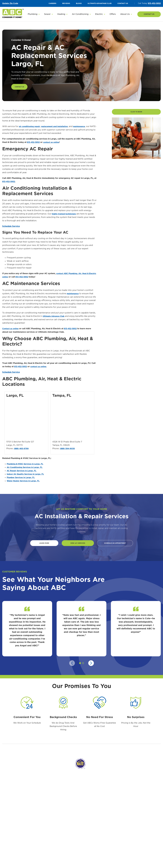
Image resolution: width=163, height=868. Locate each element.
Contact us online (11, 330)
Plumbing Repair (52, 828)
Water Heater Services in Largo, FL (25, 482)
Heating (95, 818)
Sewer (118, 818)
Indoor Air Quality (76, 844)
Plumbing (50, 818)
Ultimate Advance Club (54, 317)
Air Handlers (73, 840)
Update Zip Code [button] (10, 3)
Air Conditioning (76, 818)
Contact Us (149, 14)
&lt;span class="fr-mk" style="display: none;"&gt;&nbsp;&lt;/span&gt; (72, 421)
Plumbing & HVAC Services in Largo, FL (27, 465)
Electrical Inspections (147, 835)
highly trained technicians (65, 215)
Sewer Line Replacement (125, 824)
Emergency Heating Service (103, 824)
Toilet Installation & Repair (56, 856)
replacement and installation (57, 128)
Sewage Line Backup (123, 828)
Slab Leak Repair (52, 863)
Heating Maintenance (100, 832)
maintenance (83, 128)
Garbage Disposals (52, 860)
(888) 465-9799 (22, 450)
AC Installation (74, 828)
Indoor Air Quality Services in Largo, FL (27, 475)
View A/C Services (75, 545)
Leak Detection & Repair (55, 844)
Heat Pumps (73, 836)
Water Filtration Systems (55, 840)
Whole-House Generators (149, 839)
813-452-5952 (154, 3)
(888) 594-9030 (68, 450)
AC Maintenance (75, 832)
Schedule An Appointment (115, 545)
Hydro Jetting (121, 845)
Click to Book (136, 113)
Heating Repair (98, 836)
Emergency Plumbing (54, 824)
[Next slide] (91, 665)
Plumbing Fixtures (52, 852)
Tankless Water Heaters (55, 836)
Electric (142, 818)
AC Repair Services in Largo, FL (23, 472)
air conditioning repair (30, 128)
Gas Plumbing (51, 848)
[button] (34, 14)
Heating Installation (100, 828)
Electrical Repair (145, 824)
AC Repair (72, 824)
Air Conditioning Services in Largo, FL (26, 469)
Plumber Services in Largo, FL (22, 479)
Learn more (42, 545)
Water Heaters (51, 832)
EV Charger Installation (148, 843)
